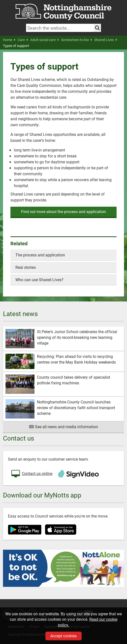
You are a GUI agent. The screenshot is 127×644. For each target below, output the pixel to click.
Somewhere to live (77, 40)
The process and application (40, 255)
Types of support (16, 46)
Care (23, 40)
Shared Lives (106, 40)
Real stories (26, 267)
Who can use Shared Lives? (39, 280)
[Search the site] (97, 28)
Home (9, 40)
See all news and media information (64, 427)
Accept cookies (63, 636)
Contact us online (31, 474)
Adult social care (45, 40)
